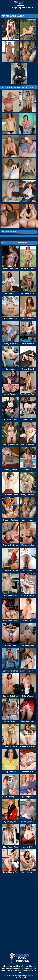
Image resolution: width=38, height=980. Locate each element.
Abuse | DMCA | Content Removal (23, 976)
